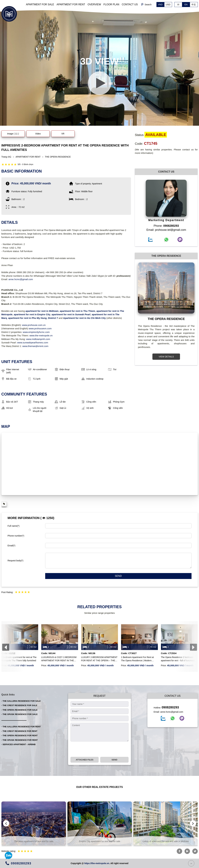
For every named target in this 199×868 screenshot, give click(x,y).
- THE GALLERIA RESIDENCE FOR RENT (21, 727)
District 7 (53, 318)
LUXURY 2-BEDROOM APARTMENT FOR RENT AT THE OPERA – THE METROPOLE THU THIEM (99, 659)
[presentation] (6, 647)
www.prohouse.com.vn (34, 325)
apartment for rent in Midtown (42, 311)
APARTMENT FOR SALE (40, 4)
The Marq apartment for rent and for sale (100, 841)
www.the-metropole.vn (41, 335)
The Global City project (34, 841)
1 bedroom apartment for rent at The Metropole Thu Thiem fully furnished (19, 659)
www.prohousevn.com (40, 328)
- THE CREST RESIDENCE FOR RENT (19, 731)
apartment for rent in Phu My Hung (28, 318)
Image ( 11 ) (13, 134)
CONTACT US (130, 4)
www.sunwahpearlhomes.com (33, 343)
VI (178, 5)
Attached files (85, 760)
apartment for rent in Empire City (32, 314)
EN (186, 5)
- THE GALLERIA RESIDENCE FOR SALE (21, 701)
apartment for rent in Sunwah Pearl (71, 314)
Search (148, 5)
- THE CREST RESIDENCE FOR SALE (19, 705)
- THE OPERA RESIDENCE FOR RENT (20, 736)
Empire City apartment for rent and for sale (166, 841)
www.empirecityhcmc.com (36, 332)
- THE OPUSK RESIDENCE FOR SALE (20, 714)
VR (63, 134)
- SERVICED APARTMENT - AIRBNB (19, 744)
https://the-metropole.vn (97, 863)
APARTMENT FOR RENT (71, 4)
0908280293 (170, 707)
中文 (194, 5)
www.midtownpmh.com (38, 339)
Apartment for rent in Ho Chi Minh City (84, 318)
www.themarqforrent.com (35, 346)
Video (38, 134)
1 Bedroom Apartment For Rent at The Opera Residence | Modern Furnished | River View (137, 659)
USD (168, 5)
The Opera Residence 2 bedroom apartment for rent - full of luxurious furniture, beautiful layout (178, 659)
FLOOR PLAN (111, 4)
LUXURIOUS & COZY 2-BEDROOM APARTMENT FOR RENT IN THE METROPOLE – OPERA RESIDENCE (59, 659)
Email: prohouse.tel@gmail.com (166, 230)
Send (118, 576)
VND (160, 5)
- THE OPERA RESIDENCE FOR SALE (19, 710)
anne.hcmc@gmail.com (21, 279)
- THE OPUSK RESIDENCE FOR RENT (20, 740)
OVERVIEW (94, 4)
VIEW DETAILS (166, 357)
